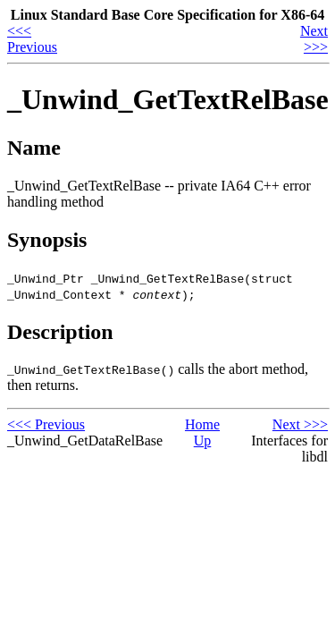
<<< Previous (32, 39)
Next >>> (314, 39)
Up (203, 441)
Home (202, 424)
